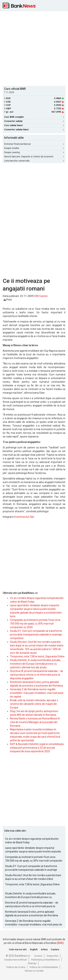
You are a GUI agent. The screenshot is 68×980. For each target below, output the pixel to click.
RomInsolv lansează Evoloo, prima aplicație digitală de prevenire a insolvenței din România (32, 914)
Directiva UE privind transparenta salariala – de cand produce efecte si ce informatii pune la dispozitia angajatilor (37, 675)
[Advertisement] (34, 48)
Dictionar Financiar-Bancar (34, 144)
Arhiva (44, 949)
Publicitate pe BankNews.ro (46, 960)
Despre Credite (34, 148)
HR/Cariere (41, 296)
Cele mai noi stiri (18, 949)
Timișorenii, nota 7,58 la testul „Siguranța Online (37, 656)
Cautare (55, 949)
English (34, 949)
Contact (38, 956)
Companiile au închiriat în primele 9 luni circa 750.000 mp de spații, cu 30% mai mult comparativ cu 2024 (35, 624)
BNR (60, 943)
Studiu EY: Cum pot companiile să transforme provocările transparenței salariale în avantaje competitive (36, 635)
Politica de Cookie (16, 967)
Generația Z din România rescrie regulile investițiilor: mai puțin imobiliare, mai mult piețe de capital (37, 693)
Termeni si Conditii (34, 971)
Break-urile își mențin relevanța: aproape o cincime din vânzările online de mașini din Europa (34, 704)
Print (8, 300)
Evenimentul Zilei (24, 517)
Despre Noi (52, 956)
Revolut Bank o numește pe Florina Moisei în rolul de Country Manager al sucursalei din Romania (35, 722)
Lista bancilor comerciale (34, 161)
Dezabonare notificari (16, 960)
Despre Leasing (34, 152)
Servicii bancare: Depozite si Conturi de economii (34, 157)
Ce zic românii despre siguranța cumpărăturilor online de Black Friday (32, 841)
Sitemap (32, 963)
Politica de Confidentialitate (44, 967)
